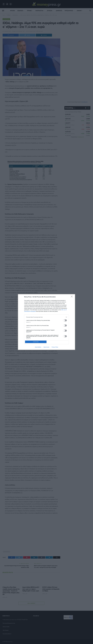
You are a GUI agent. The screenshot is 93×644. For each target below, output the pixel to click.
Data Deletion (38, 347)
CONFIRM (36, 342)
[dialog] (46, 322)
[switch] (65, 320)
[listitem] (46, 317)
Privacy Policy (55, 347)
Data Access (46, 347)
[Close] (72, 297)
